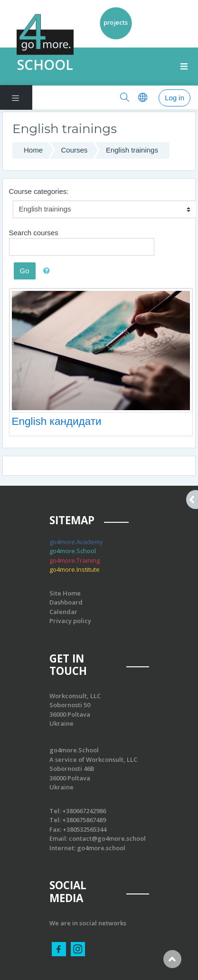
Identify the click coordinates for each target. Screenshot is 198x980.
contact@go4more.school (107, 838)
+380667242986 (84, 811)
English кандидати (57, 421)
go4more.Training (75, 560)
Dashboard (66, 602)
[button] (48, 271)
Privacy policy (70, 621)
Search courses (34, 233)
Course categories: (39, 191)
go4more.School (73, 551)
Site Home (65, 593)
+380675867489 (84, 820)
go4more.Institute (75, 569)
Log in (174, 98)
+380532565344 (85, 829)
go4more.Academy (76, 542)
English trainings (132, 150)
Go (25, 271)
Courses (75, 150)
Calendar (63, 612)
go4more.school (101, 848)
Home (33, 150)
